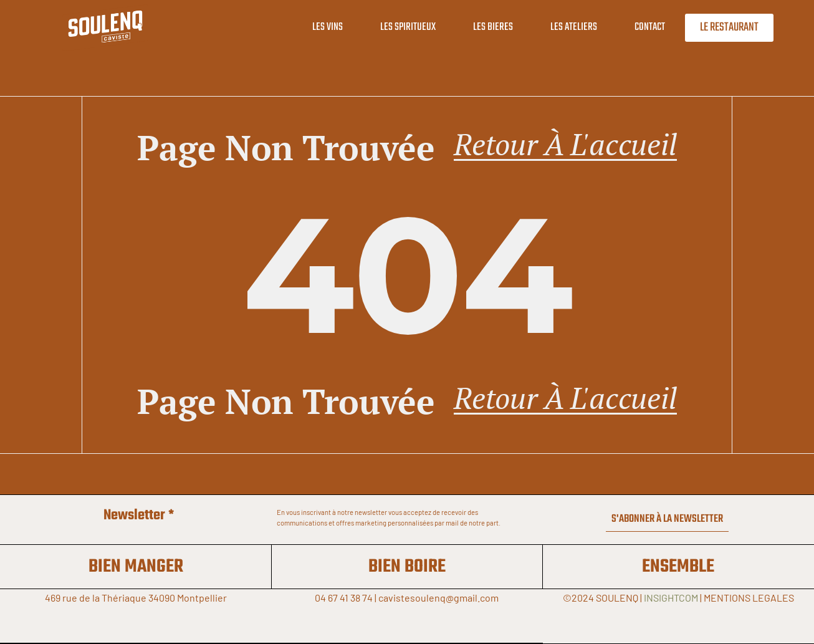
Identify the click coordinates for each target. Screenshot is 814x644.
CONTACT (642, 27)
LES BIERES (485, 27)
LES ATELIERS (566, 27)
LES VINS (319, 27)
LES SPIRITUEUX (400, 27)
